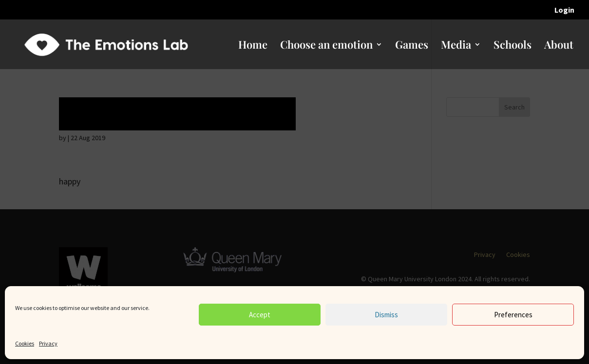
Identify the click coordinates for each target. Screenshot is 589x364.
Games (412, 46)
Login (564, 10)
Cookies (25, 343)
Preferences (513, 315)
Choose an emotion (326, 46)
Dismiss (386, 315)
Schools (513, 46)
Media (456, 46)
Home (253, 46)
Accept (260, 315)
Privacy (48, 343)
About (559, 46)
